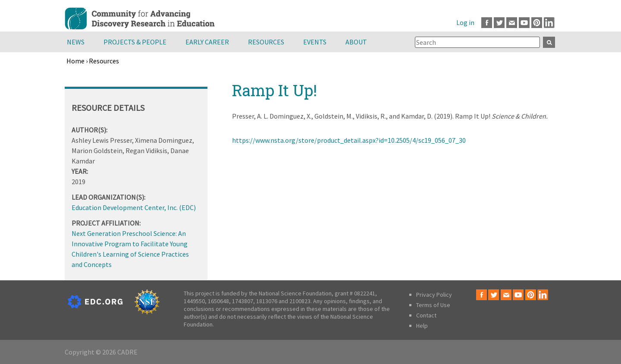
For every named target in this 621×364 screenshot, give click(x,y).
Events (315, 42)
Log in (465, 22)
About (356, 42)
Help (422, 326)
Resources (266, 42)
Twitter (499, 23)
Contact (426, 315)
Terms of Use (433, 305)
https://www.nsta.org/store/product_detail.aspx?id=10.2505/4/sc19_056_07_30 (349, 140)
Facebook (487, 23)
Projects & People (135, 42)
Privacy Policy (434, 295)
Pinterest (537, 23)
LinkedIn (549, 23)
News (76, 42)
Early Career (207, 42)
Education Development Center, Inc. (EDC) (134, 207)
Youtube (524, 23)
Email (512, 23)
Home (75, 61)
